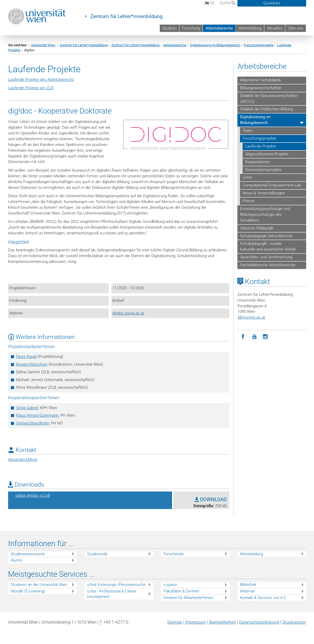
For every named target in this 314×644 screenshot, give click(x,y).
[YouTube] (254, 337)
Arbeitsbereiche (219, 28)
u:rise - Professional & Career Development (112, 594)
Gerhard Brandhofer (33, 423)
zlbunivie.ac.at (251, 317)
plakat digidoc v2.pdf (33, 495)
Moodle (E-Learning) (28, 591)
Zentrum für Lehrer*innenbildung (127, 16)
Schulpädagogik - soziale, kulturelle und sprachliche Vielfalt (268, 246)
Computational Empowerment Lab (272, 185)
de (210, 3)
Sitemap (175, 622)
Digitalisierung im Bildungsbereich (215, 45)
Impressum (196, 622)
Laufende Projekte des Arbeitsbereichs (41, 80)
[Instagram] (266, 337)
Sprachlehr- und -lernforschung (266, 257)
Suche (227, 3)
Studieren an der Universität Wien (39, 585)
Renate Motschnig (32, 364)
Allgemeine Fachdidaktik (260, 80)
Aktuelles (275, 28)
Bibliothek (248, 585)
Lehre (247, 177)
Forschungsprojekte (259, 45)
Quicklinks (272, 3)
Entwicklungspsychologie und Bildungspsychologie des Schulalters (265, 214)
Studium (169, 28)
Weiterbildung (250, 28)
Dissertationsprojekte (263, 170)
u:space (170, 585)
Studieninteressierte (28, 554)
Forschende (174, 554)
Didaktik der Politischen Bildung (266, 109)
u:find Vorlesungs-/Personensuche (116, 585)
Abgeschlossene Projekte (267, 154)
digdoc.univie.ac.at (128, 313)
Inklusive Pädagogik (257, 228)
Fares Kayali (26, 357)
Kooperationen (258, 162)
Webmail (247, 591)
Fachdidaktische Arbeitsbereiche (268, 265)
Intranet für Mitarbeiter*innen (188, 598)
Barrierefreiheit (222, 622)
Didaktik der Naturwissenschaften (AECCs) (269, 99)
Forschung (191, 28)
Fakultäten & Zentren (181, 591)
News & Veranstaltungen (264, 193)
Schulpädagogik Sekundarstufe (266, 236)
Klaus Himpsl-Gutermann (37, 415)
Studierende (97, 554)
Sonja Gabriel (27, 408)
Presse (249, 201)
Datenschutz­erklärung (259, 622)
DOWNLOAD (211, 500)
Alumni (16, 560)
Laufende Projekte (261, 146)
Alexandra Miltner (23, 460)
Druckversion (294, 622)
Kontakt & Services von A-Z (263, 598)
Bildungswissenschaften (261, 88)
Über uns (296, 28)
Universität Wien (44, 45)
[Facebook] (243, 337)
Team (247, 131)
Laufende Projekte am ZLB (31, 88)
